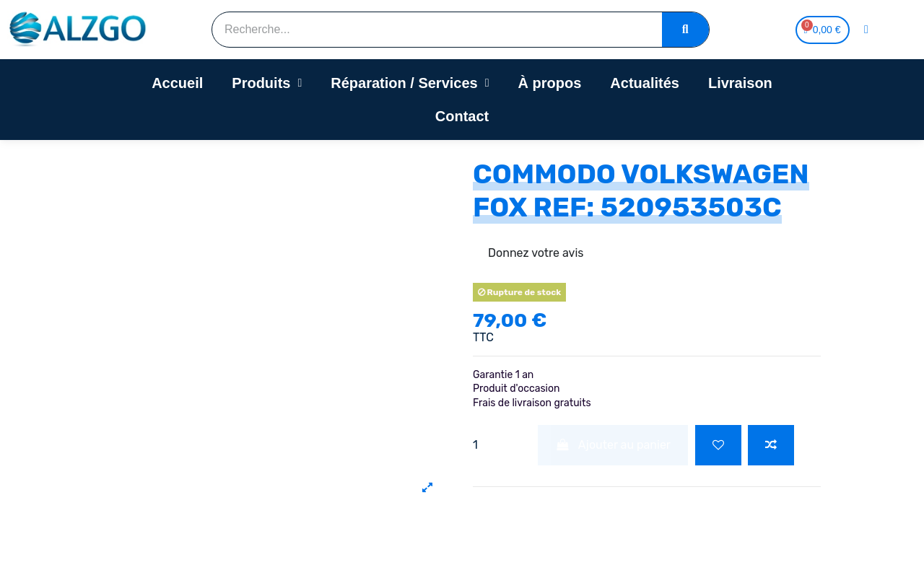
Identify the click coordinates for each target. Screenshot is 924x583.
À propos (550, 83)
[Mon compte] (866, 30)
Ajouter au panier (613, 445)
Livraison (740, 83)
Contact (462, 116)
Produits (267, 83)
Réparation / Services (410, 83)
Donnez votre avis (536, 253)
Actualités (645, 83)
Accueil (177, 83)
